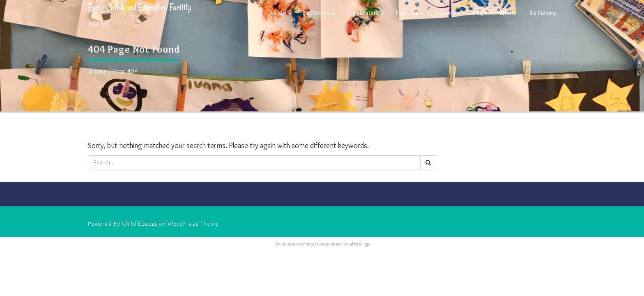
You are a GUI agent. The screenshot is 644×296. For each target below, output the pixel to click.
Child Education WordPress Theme (170, 224)
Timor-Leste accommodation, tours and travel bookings (322, 244)
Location (448, 13)
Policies (407, 13)
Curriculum (363, 13)
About (278, 13)
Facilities (317, 13)
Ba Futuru (543, 13)
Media (508, 13)
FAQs (480, 13)
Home (98, 71)
